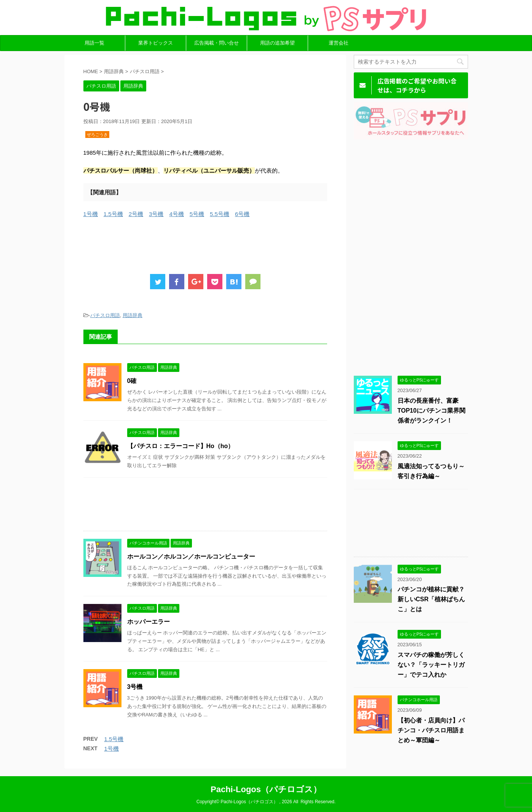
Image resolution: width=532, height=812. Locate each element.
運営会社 (339, 43)
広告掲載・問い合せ (216, 43)
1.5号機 (113, 214)
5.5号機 (220, 214)
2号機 (136, 214)
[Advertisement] (222, 244)
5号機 (197, 214)
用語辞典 (133, 315)
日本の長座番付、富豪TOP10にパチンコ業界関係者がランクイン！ (431, 411)
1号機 (91, 214)
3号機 (156, 214)
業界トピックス (156, 43)
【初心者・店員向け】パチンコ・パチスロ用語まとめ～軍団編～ (431, 730)
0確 (132, 381)
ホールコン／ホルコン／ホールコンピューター (191, 557)
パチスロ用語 (105, 315)
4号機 (176, 214)
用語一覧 (94, 43)
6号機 (242, 214)
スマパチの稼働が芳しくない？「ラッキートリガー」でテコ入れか (431, 665)
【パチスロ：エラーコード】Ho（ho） (181, 446)
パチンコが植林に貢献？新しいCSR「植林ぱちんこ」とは (431, 599)
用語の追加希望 (277, 43)
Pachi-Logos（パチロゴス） (266, 789)
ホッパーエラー (149, 622)
